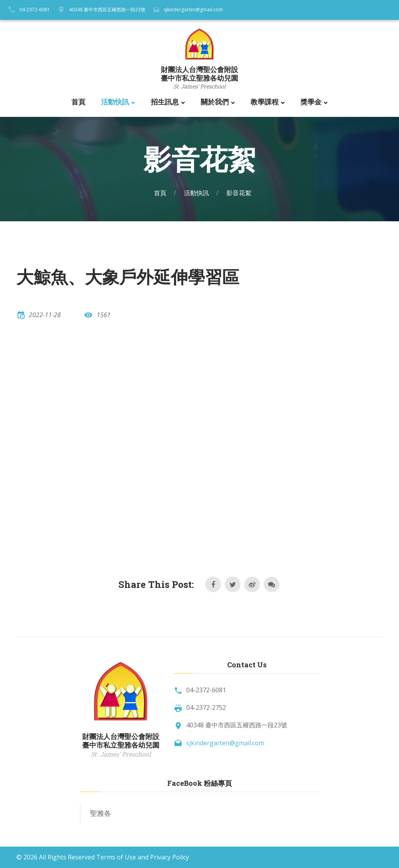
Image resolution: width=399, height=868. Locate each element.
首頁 (78, 102)
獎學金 (311, 102)
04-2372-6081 (35, 10)
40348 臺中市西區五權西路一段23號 (107, 10)
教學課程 (265, 102)
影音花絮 (239, 193)
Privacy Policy (169, 857)
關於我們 (215, 102)
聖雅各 (101, 813)
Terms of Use (116, 857)
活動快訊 (115, 102)
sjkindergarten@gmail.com (193, 10)
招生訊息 (165, 102)
